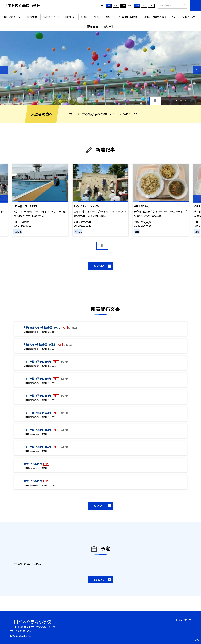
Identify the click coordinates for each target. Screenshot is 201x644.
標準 (137, 6)
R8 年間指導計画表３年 (38, 413)
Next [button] (197, 70)
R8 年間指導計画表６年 (38, 362)
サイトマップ (184, 620)
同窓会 (109, 17)
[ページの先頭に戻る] (197, 640)
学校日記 (70, 17)
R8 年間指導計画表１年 (38, 447)
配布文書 (93, 26)
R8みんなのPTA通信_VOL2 (40, 344)
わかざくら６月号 (33, 464)
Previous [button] (4, 70)
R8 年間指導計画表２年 (38, 430)
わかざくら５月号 (33, 481)
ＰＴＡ (96, 17)
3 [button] (185, 101)
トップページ (13, 17)
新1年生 (109, 26)
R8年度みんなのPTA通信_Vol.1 (42, 327)
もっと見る (99, 266)
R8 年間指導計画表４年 (38, 396)
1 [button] (177, 101)
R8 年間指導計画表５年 (38, 379)
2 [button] (181, 101)
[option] (100, 68)
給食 (84, 17)
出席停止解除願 (128, 17)
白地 (116, 6)
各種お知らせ (51, 17)
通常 (109, 6)
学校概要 (32, 17)
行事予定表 (188, 17)
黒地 (123, 6)
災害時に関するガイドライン (159, 17)
